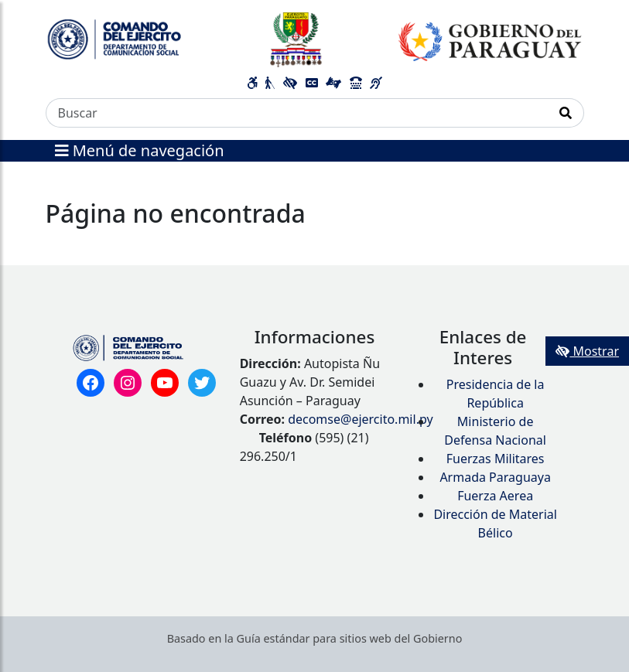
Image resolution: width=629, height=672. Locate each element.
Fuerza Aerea (495, 496)
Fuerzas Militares (496, 459)
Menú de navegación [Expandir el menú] (140, 150)
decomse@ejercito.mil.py (360, 419)
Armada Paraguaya (495, 477)
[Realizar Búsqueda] (566, 113)
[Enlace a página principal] (315, 39)
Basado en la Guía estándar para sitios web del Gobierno (315, 638)
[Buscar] (297, 113)
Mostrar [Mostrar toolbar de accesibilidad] (587, 351)
